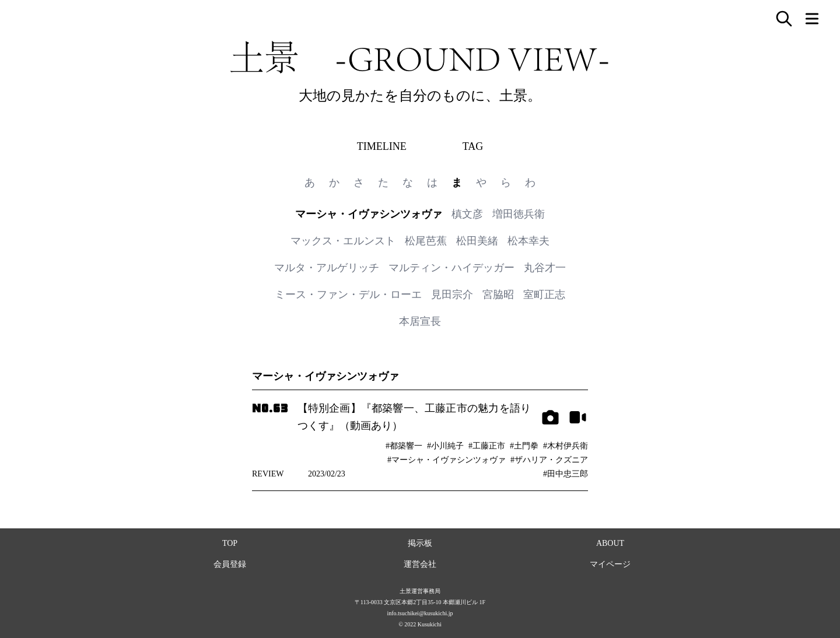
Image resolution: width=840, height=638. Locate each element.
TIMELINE (382, 146)
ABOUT (610, 543)
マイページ (610, 564)
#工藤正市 (487, 446)
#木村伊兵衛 (566, 446)
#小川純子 (445, 446)
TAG (473, 146)
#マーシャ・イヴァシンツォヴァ (447, 460)
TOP (230, 543)
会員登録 (230, 564)
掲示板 (420, 543)
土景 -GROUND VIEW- (420, 57)
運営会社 (420, 564)
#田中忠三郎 (566, 474)
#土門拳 (524, 446)
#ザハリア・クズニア (549, 460)
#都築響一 (404, 446)
